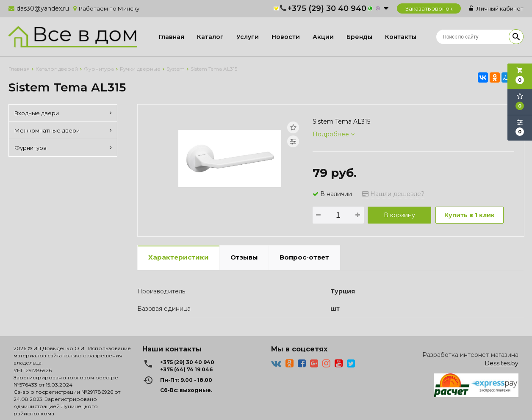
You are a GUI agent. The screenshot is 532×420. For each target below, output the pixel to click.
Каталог (210, 37)
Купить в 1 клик (470, 215)
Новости (286, 37)
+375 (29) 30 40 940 (327, 8)
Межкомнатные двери (63, 130)
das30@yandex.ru (43, 8)
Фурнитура (63, 148)
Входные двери (63, 113)
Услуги (248, 37)
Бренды (359, 37)
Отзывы (244, 257)
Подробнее (334, 134)
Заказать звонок (429, 8)
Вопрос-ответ (304, 257)
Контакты (401, 37)
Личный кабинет (496, 8)
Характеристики (179, 257)
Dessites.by (502, 363)
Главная (172, 37)
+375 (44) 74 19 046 (186, 369)
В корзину (399, 215)
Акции (323, 37)
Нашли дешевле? (393, 194)
